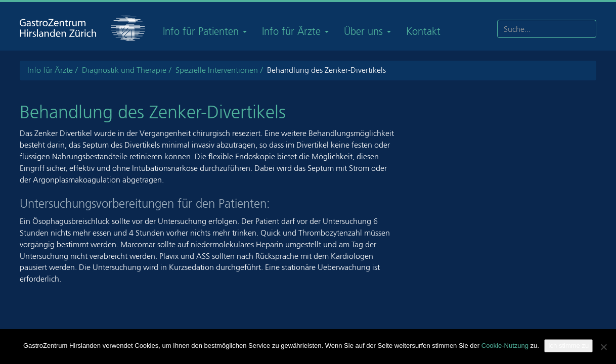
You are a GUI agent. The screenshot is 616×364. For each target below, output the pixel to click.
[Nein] (603, 347)
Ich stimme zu (568, 346)
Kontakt (423, 31)
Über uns (367, 31)
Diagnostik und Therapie (124, 70)
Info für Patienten (205, 31)
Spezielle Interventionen (217, 70)
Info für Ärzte (295, 31)
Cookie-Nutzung (505, 346)
